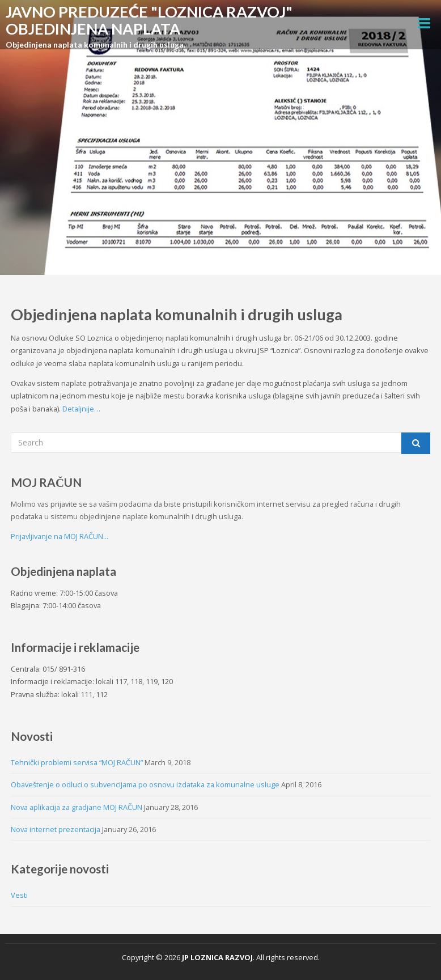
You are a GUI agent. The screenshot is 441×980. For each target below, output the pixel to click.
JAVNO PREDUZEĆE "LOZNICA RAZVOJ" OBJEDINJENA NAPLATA (149, 20)
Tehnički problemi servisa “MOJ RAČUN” (77, 762)
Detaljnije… (80, 409)
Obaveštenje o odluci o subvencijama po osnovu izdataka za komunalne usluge (145, 784)
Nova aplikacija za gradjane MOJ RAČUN (77, 807)
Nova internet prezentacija (56, 829)
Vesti (19, 895)
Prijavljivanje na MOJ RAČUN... (60, 536)
